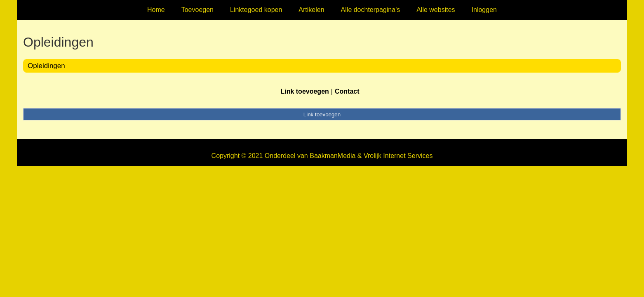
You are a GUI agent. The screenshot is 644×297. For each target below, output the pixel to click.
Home (156, 10)
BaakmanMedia (333, 156)
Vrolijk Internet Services (398, 156)
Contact (347, 91)
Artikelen (311, 10)
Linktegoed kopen (256, 10)
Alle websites (436, 10)
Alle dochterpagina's (371, 10)
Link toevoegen (304, 91)
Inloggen (484, 10)
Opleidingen (46, 66)
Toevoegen (197, 10)
